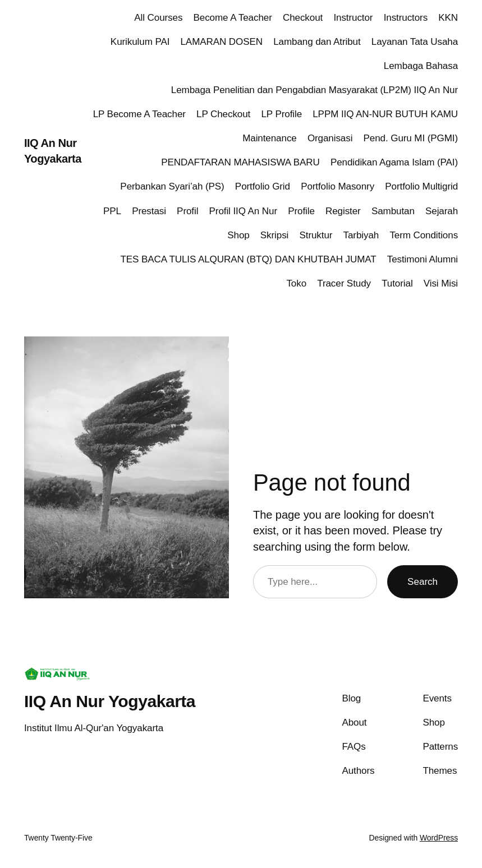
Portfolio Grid (263, 186)
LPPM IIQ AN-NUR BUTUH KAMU (385, 114)
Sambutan (393, 211)
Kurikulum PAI (140, 42)
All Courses (158, 18)
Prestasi (149, 211)
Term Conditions (424, 235)
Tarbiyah (361, 235)
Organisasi (330, 138)
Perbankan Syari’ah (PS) (172, 186)
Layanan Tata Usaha (415, 42)
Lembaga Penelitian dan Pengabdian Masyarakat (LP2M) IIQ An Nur (315, 90)
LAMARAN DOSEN (221, 42)
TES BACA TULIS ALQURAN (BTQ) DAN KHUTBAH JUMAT (249, 259)
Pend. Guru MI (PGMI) (411, 138)
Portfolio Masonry (338, 186)
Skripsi (274, 235)
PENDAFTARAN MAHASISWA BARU (240, 162)
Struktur (316, 235)
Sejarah (442, 211)
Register (343, 211)
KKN (448, 18)
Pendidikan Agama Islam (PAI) (394, 162)
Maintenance (270, 138)
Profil (187, 211)
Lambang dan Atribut (317, 42)
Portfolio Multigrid (421, 186)
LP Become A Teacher (139, 114)
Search (423, 582)
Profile (301, 211)
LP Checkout (223, 114)
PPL (112, 211)
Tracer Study (344, 283)
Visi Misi (441, 283)
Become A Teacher (233, 18)
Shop (238, 235)
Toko (296, 283)
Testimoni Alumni (423, 259)
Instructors (406, 18)
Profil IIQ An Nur (243, 211)
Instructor (353, 18)
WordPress (439, 838)
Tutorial (397, 283)
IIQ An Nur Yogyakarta (110, 701)
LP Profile (281, 114)
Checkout (303, 18)
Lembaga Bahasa (421, 66)
